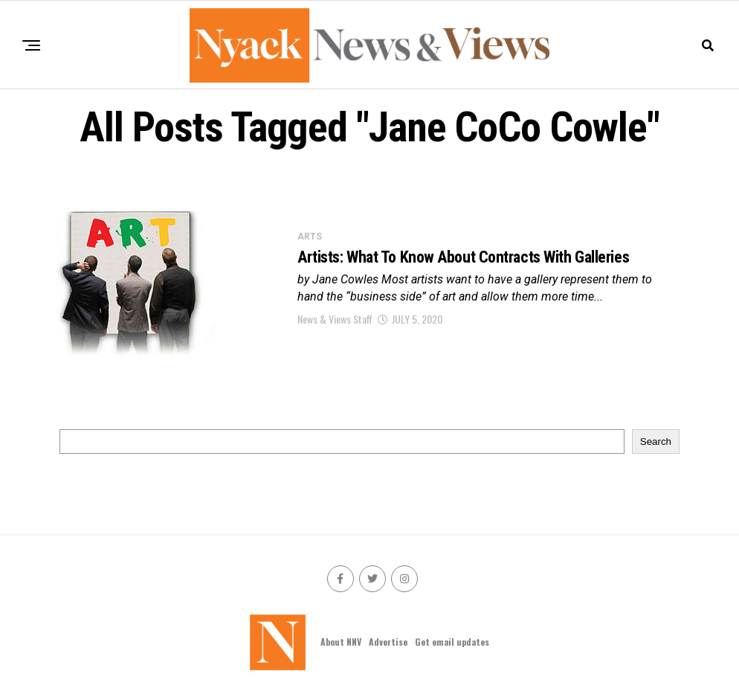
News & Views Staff (335, 319)
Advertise (388, 642)
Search (656, 441)
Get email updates (452, 642)
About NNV (341, 642)
